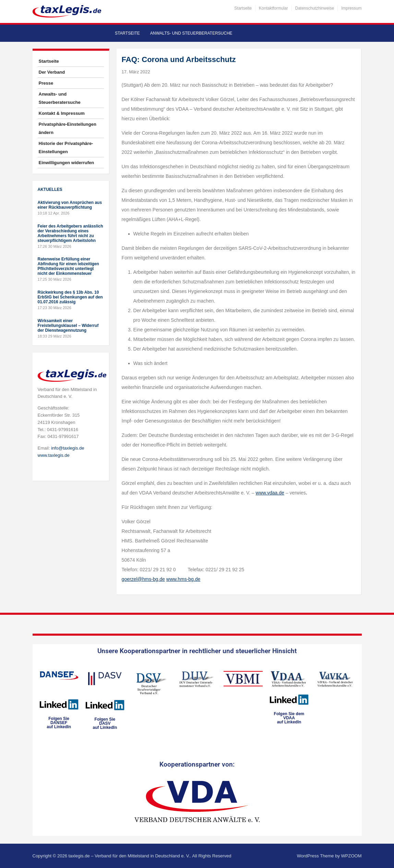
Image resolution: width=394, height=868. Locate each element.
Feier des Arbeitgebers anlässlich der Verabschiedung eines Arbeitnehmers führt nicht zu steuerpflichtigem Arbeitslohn (70, 233)
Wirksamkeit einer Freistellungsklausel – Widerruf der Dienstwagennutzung (68, 326)
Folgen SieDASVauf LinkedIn (105, 723)
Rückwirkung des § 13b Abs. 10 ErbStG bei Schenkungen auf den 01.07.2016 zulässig (70, 297)
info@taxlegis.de (68, 448)
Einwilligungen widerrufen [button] (67, 163)
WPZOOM (351, 856)
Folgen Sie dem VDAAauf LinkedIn (289, 718)
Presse (46, 83)
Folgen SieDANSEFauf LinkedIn (59, 723)
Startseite (243, 8)
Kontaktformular (273, 8)
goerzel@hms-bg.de (143, 579)
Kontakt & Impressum (62, 113)
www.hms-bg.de (183, 579)
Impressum (351, 8)
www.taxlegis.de (54, 455)
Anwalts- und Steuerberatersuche (191, 33)
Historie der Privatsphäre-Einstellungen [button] (66, 148)
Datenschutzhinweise (315, 8)
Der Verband (52, 72)
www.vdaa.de (270, 493)
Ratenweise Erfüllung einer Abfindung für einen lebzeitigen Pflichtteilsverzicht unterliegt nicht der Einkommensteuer (68, 266)
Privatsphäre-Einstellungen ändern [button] (68, 128)
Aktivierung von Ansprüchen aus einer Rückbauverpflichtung (70, 205)
